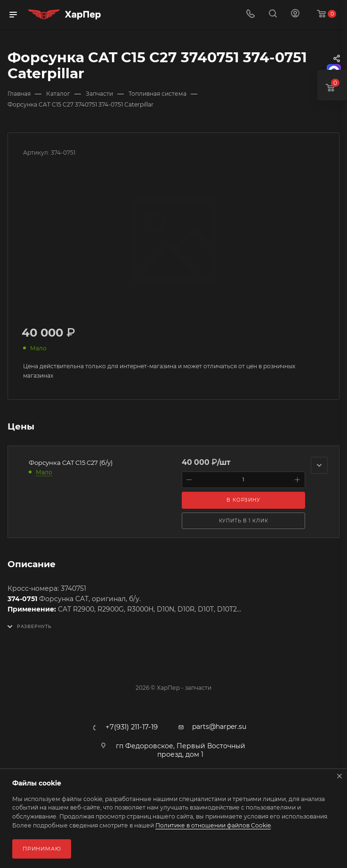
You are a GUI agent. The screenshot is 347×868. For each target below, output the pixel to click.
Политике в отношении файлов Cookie (213, 825)
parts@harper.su (219, 727)
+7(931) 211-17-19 (132, 727)
